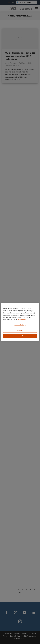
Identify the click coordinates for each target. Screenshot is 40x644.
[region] (20, 322)
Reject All (20, 330)
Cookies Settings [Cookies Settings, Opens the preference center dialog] (20, 325)
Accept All (20, 336)
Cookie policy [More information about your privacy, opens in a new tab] (22, 319)
